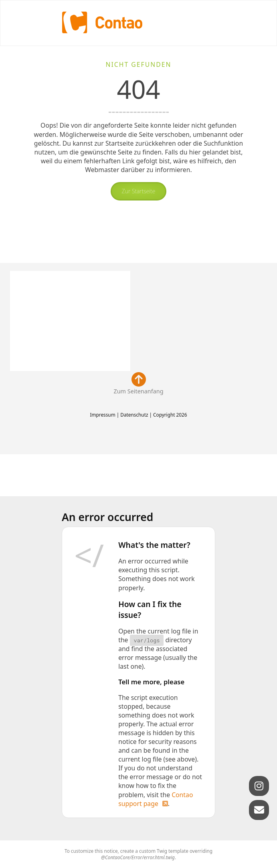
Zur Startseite (139, 191)
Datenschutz (134, 415)
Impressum (102, 415)
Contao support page (156, 799)
